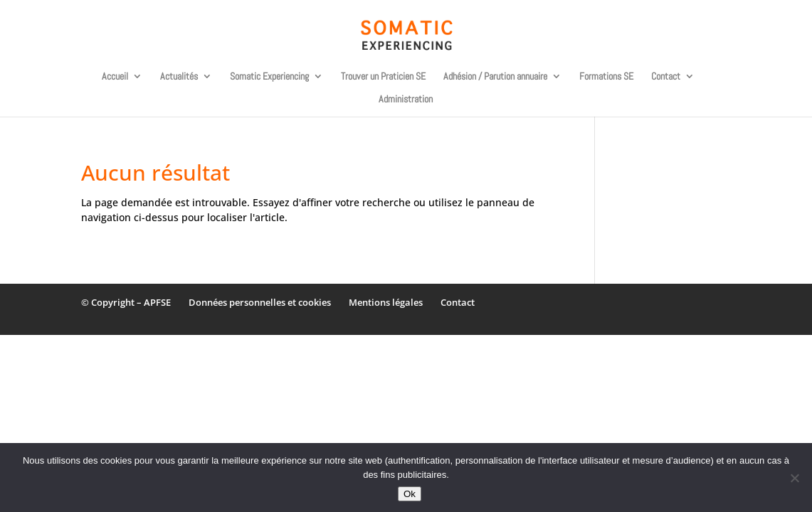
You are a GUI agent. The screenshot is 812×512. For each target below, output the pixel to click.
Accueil (115, 77)
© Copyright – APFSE (126, 302)
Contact (666, 77)
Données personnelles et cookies (260, 302)
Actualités (179, 77)
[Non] (794, 478)
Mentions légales (386, 302)
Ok (410, 494)
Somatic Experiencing (269, 77)
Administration (406, 100)
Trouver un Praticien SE (383, 77)
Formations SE (606, 77)
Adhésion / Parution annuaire (495, 77)
